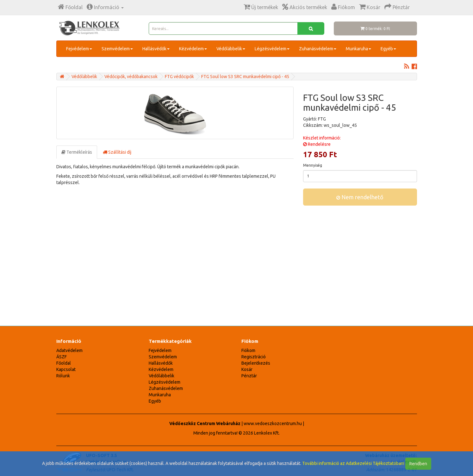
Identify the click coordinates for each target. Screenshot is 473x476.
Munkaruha (358, 49)
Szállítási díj (117, 152)
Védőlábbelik (231, 49)
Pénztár (249, 376)
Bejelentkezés (256, 363)
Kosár (247, 369)
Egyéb (388, 49)
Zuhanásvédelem (318, 49)
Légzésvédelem (272, 49)
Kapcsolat (66, 369)
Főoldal (64, 363)
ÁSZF (62, 357)
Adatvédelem (69, 350)
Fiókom (248, 350)
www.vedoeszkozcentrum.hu (273, 423)
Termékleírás (77, 152)
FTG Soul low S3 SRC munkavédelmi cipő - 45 (245, 77)
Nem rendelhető (360, 197)
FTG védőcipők (179, 77)
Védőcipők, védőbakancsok (131, 77)
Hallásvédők (156, 49)
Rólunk (63, 376)
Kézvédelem (193, 49)
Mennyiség (313, 165)
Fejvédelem (79, 49)
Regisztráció (254, 357)
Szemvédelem (117, 49)
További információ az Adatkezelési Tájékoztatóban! (353, 463)
